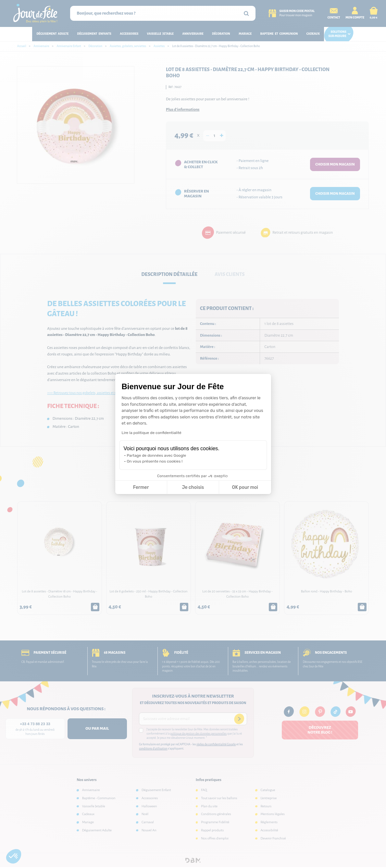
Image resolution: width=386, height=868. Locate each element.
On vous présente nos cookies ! (155, 461)
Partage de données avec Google (157, 455)
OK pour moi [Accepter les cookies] (245, 487)
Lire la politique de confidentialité (152, 433)
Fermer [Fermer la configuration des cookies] (141, 487)
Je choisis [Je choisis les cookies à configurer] (193, 487)
